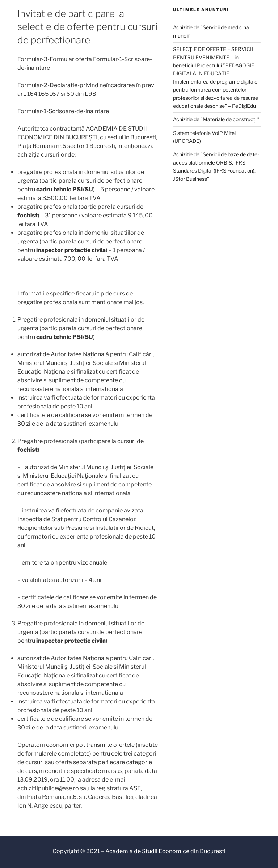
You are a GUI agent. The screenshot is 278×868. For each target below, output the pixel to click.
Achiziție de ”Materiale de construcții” (216, 119)
